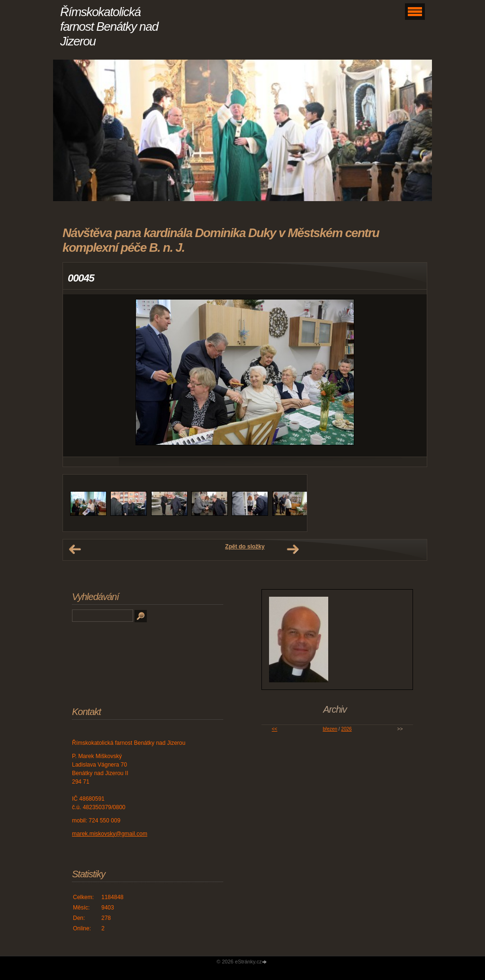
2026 (346, 729)
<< (275, 729)
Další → (293, 549)
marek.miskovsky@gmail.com (110, 834)
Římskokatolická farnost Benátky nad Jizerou (109, 26)
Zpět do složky (245, 547)
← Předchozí (75, 549)
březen (330, 729)
